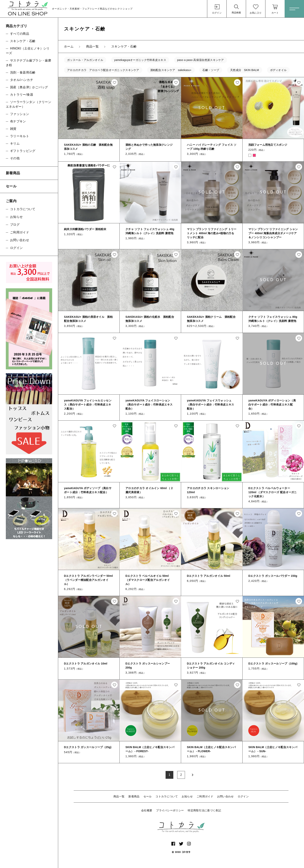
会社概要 (147, 810)
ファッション (20, 114)
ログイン (243, 796)
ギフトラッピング (23, 151)
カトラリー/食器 (22, 95)
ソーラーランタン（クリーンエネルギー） (28, 104)
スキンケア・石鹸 (23, 41)
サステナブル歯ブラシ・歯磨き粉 (28, 63)
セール (148, 796)
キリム (15, 143)
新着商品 (134, 796)
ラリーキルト (20, 136)
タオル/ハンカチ (22, 80)
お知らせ (187, 796)
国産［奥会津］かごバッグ (29, 87)
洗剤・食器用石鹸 (23, 72)
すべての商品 (20, 34)
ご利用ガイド (205, 796)
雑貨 (13, 129)
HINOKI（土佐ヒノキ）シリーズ (28, 51)
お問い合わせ (225, 796)
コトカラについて (167, 796)
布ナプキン (18, 121)
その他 (15, 158)
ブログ (15, 225)
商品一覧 (119, 796)
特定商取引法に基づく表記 (204, 810)
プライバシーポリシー (170, 810)
